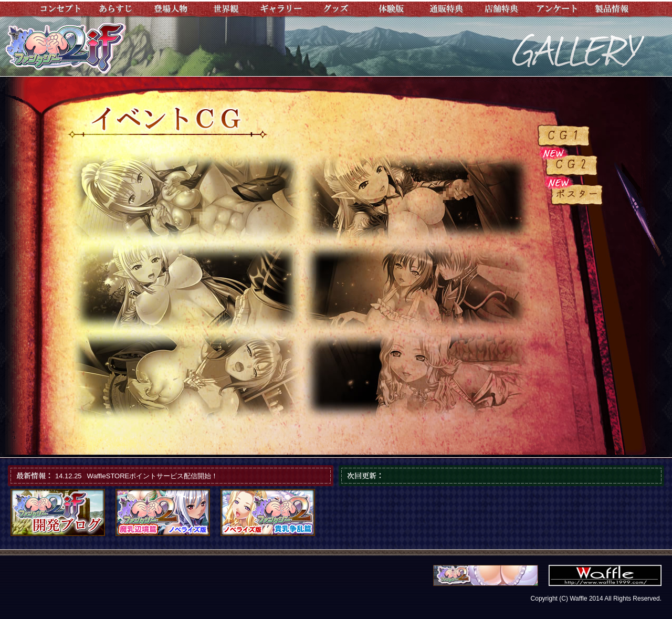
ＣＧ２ (572, 165)
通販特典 (447, 9)
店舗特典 (502, 9)
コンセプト (61, 9)
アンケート (557, 9)
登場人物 (171, 9)
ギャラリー (281, 9)
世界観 (226, 9)
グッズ (336, 9)
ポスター (577, 195)
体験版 (391, 9)
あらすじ (116, 9)
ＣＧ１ (564, 136)
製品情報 (612, 9)
